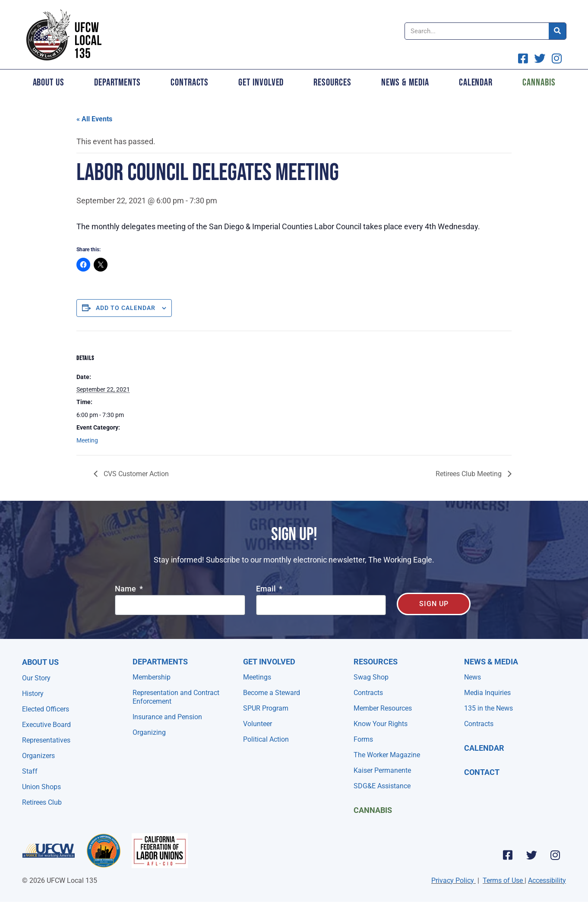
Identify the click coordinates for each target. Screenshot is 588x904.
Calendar (476, 82)
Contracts (190, 82)
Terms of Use (503, 880)
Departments (117, 82)
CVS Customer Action (135, 474)
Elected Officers (46, 709)
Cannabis (539, 82)
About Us (49, 82)
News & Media (405, 82)
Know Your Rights (381, 724)
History (33, 694)
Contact (482, 772)
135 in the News (488, 708)
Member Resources (383, 708)
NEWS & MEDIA (491, 662)
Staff (30, 771)
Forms (363, 739)
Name (126, 589)
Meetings (257, 677)
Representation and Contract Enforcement (176, 697)
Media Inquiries (487, 693)
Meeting (87, 440)
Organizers (38, 756)
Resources (332, 82)
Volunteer (258, 724)
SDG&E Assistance (382, 786)
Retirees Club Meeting (469, 474)
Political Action (266, 739)
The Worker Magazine (387, 755)
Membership (152, 677)
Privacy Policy (453, 880)
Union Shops (41, 787)
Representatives (46, 740)
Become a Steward (272, 693)
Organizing (149, 732)
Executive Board (46, 725)
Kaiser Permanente (382, 770)
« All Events (94, 119)
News (473, 677)
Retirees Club (42, 802)
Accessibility (547, 880)
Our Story (36, 678)
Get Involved (261, 82)
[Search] (557, 31)
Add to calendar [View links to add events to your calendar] (126, 308)
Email (267, 589)
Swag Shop (371, 677)
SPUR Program (266, 708)
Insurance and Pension (167, 717)
